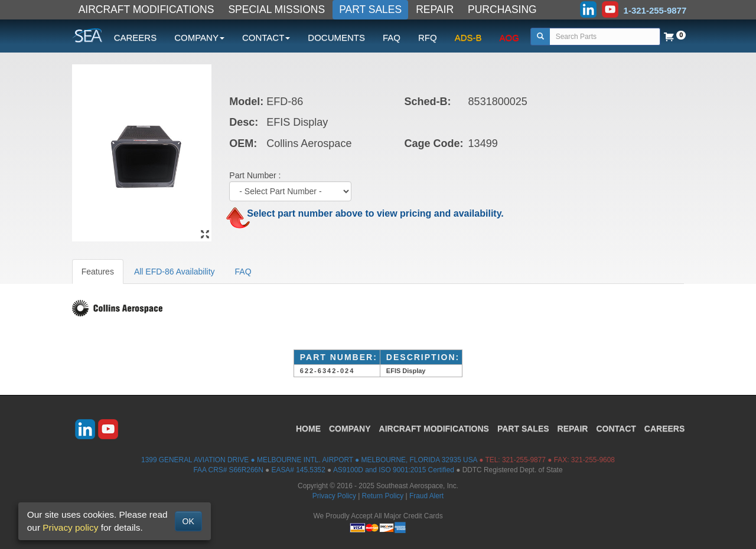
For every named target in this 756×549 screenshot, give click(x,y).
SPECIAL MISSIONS (276, 9)
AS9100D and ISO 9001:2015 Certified (394, 470)
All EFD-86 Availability (175, 272)
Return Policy (383, 496)
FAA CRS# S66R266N (228, 470)
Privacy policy (70, 527)
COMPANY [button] (199, 37)
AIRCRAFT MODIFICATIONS (146, 9)
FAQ (392, 37)
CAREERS (136, 37)
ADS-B (468, 37)
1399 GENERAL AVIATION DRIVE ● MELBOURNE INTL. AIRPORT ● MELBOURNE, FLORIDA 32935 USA (309, 460)
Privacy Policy (334, 496)
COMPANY (350, 429)
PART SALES (370, 9)
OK (188, 521)
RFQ (428, 37)
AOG (509, 37)
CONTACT (616, 429)
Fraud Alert (426, 496)
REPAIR (435, 9)
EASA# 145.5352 (299, 470)
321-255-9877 (524, 460)
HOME (308, 429)
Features (98, 272)
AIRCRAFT (434, 429)
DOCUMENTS (336, 37)
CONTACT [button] (266, 37)
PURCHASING (502, 9)
